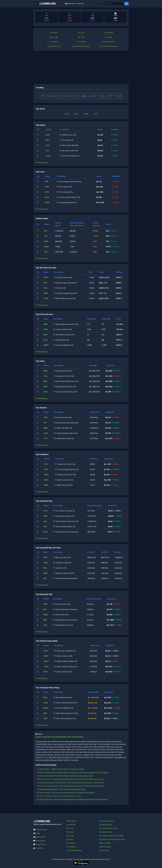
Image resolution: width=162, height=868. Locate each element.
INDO (76, 114)
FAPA (46, 288)
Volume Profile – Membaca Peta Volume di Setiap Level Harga (62, 769)
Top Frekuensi (81, 42)
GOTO (46, 511)
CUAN (46, 475)
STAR (47, 197)
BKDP (46, 335)
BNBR (46, 428)
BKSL (45, 568)
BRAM (46, 247)
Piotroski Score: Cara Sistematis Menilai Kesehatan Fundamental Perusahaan (67, 793)
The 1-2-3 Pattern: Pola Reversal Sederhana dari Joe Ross (60, 796)
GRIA (47, 182)
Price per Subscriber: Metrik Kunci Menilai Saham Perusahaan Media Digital (66, 776)
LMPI (46, 241)
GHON (67, 114)
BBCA (46, 371)
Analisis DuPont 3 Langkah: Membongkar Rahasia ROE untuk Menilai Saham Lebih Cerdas (71, 779)
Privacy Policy (41, 844)
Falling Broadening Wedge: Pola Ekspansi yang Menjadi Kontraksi (62, 789)
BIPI (45, 423)
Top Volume (54, 42)
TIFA (46, 236)
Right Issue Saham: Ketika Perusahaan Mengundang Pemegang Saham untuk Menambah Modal (73, 799)
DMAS (46, 563)
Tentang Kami (41, 837)
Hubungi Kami (40, 841)
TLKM (46, 667)
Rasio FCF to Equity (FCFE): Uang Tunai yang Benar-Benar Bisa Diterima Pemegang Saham (71, 786)
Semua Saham (104, 851)
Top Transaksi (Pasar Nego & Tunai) (112, 839)
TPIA (45, 376)
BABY (48, 135)
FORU (46, 278)
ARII (46, 231)
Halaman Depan (41, 830)
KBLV (48, 140)
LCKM (48, 156)
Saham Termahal (105, 843)
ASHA (46, 532)
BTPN (46, 299)
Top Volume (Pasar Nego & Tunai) (111, 836)
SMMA (86, 114)
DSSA (46, 392)
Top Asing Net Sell (54, 46)
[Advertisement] (81, 67)
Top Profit (81, 37)
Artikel (38, 833)
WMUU (46, 661)
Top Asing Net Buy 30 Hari (108, 828)
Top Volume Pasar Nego (81, 46)
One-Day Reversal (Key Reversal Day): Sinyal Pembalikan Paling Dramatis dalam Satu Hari (71, 783)
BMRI (45, 387)
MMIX (46, 324)
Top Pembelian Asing (74, 851)
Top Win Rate (54, 37)
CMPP (46, 656)
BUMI (46, 418)
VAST (46, 252)
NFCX (47, 192)
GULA (46, 340)
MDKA (46, 573)
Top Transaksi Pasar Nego (108, 46)
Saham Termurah (105, 847)
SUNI (95, 114)
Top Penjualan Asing (106, 821)
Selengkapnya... (42, 162)
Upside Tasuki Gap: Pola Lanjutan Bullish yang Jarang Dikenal (59, 737)
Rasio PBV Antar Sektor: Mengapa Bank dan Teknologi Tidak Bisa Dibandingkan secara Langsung (74, 773)
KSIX (45, 283)
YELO (45, 527)
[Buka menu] (35, 4)
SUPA (45, 516)
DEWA (46, 615)
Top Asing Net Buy (108, 42)
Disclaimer (39, 848)
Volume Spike (108, 33)
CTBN (47, 187)
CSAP (46, 719)
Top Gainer (54, 33)
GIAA (45, 521)
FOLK (48, 145)
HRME (46, 293)
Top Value (108, 37)
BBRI (45, 381)
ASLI (47, 151)
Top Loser (81, 33)
